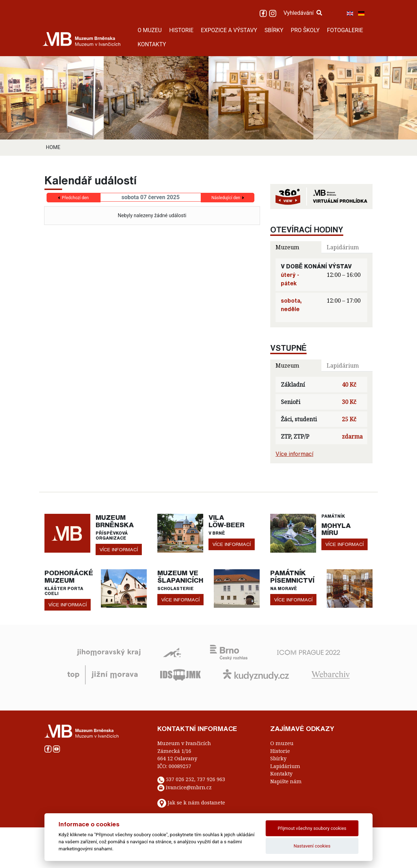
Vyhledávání (303, 13)
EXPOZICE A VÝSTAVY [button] (229, 30)
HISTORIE (181, 30)
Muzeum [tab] (287, 247)
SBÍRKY (274, 30)
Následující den (226, 198)
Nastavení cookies (312, 846)
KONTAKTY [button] (152, 44)
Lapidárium (285, 766)
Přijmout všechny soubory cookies (312, 828)
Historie (280, 751)
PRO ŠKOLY (305, 30)
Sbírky (278, 758)
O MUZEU (150, 30)
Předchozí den (75, 198)
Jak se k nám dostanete (196, 803)
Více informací (294, 454)
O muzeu (282, 743)
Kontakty (281, 774)
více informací (119, 549)
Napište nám (286, 781)
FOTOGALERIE (345, 30)
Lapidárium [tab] (343, 247)
